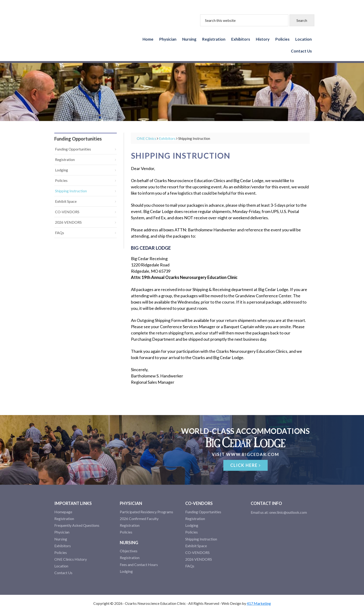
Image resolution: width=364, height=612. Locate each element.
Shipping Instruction (71, 191)
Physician (62, 532)
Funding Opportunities (73, 149)
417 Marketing (259, 603)
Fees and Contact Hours (139, 565)
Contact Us (63, 573)
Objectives (129, 551)
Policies (61, 180)
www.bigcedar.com (253, 454)
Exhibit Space (66, 201)
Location (61, 566)
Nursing (61, 539)
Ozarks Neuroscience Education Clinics (77, 29)
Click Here (245, 465)
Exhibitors (63, 546)
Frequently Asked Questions (77, 525)
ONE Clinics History (71, 559)
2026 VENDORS (68, 222)
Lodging (62, 170)
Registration (65, 159)
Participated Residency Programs (146, 512)
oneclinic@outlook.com (288, 512)
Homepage (63, 512)
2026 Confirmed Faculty (139, 519)
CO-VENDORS (67, 212)
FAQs (60, 233)
